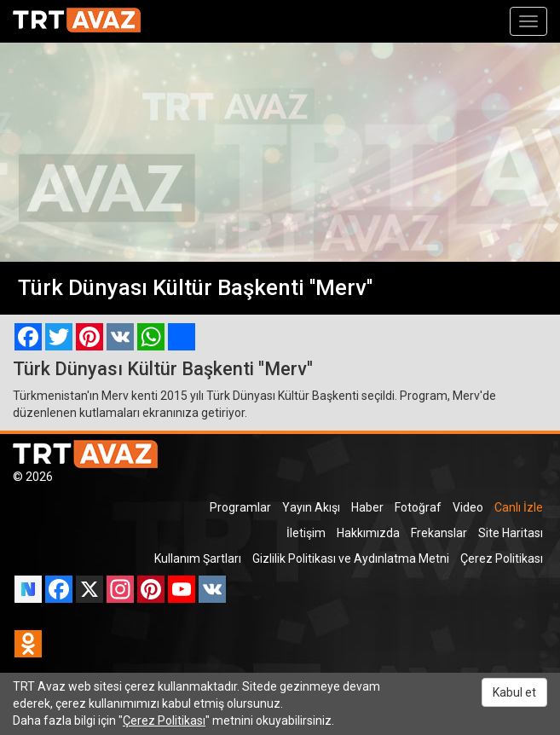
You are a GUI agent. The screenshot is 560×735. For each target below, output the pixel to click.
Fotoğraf (418, 507)
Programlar (240, 507)
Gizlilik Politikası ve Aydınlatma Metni (351, 558)
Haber (367, 507)
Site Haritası (511, 533)
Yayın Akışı (311, 507)
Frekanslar (439, 533)
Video (468, 507)
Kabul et (514, 692)
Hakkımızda (368, 533)
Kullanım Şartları (198, 558)
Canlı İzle (519, 507)
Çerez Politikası (502, 558)
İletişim (306, 533)
